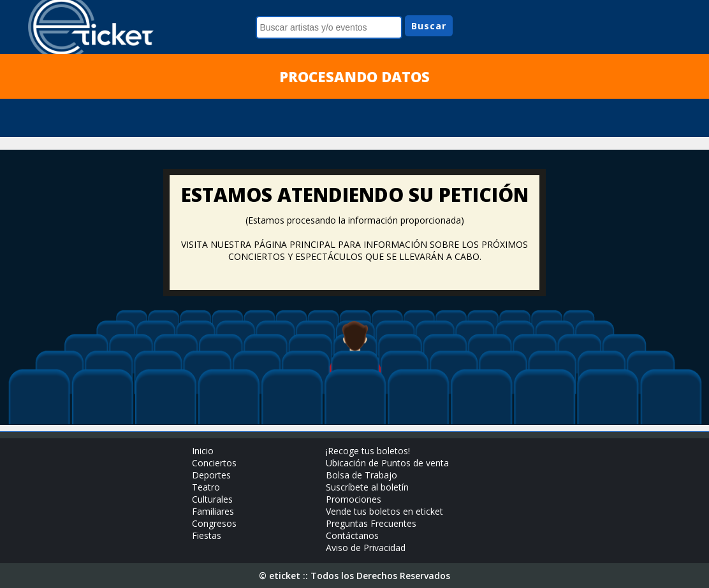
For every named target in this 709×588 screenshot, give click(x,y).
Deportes (211, 475)
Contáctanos (352, 535)
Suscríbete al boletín (367, 487)
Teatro (206, 487)
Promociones (354, 499)
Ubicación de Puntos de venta (387, 463)
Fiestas (207, 535)
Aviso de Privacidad (366, 548)
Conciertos (214, 463)
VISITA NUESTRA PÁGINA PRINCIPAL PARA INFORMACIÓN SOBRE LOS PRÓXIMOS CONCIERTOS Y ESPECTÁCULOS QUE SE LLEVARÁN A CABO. (354, 250)
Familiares (213, 511)
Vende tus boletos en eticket (384, 511)
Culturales (212, 499)
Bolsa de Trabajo (362, 475)
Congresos (214, 523)
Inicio (203, 451)
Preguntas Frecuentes (371, 523)
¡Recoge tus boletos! (368, 451)
